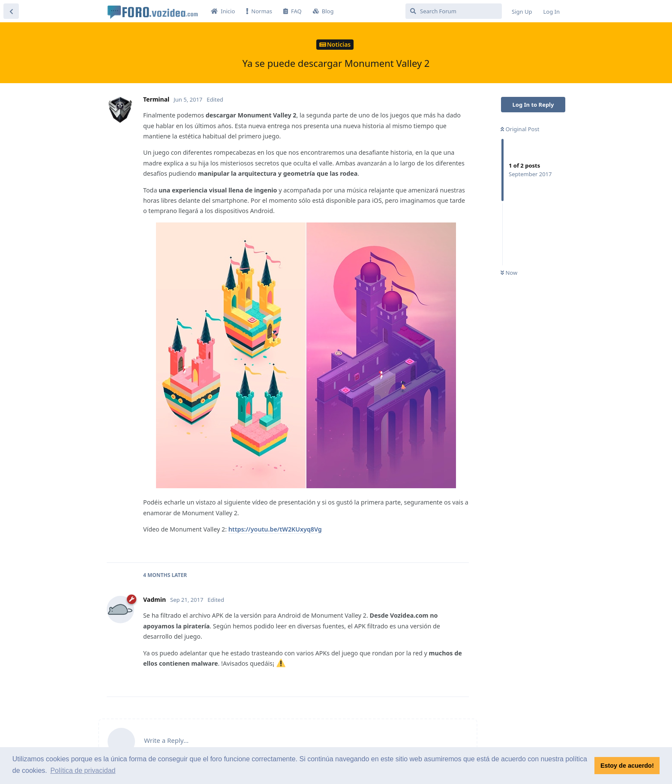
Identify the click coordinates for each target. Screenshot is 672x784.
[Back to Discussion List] (11, 11)
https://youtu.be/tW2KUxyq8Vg (275, 529)
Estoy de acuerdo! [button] (627, 766)
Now (509, 273)
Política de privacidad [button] (83, 770)
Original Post (520, 129)
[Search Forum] (454, 11)
